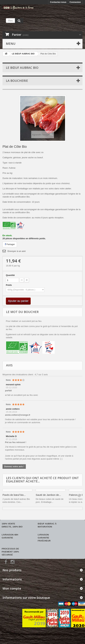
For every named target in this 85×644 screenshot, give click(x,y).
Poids (9, 285)
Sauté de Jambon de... (48, 495)
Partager (10, 244)
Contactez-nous (58, 2)
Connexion (75, 2)
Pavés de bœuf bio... (14, 495)
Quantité (10, 275)
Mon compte (12, 588)
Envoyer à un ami (17, 251)
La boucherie (17, 81)
